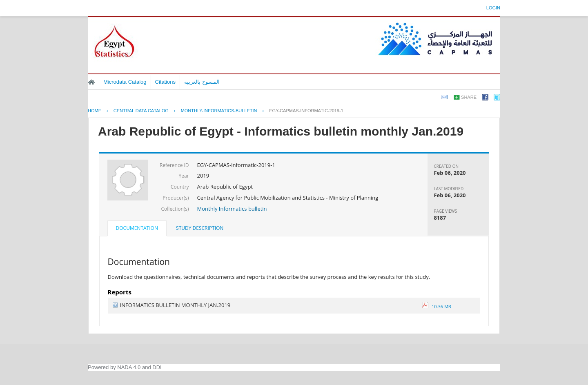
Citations (166, 82)
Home (91, 82)
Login (493, 8)
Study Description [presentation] (200, 228)
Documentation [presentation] (137, 228)
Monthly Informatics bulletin (232, 209)
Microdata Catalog (125, 82)
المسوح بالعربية (202, 82)
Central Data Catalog (141, 111)
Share (469, 97)
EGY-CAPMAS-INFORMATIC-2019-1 (306, 111)
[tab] (137, 229)
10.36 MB (437, 306)
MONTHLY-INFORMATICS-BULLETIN (219, 111)
